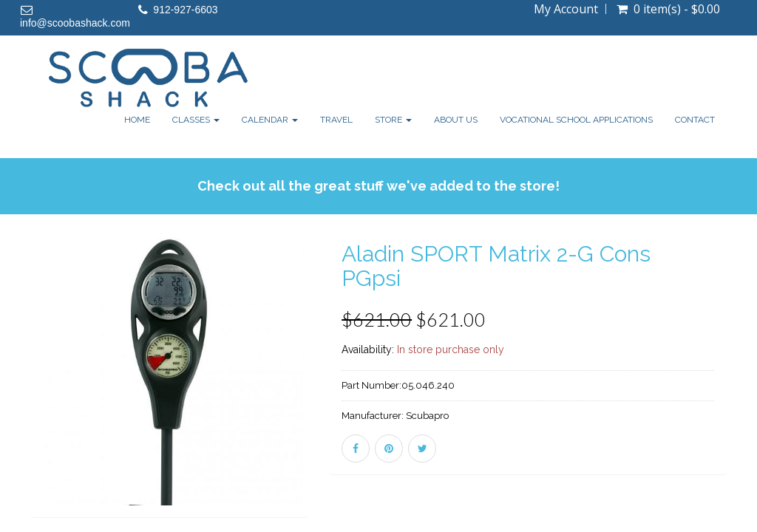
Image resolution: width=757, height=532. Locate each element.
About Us (456, 120)
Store (393, 120)
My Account (566, 9)
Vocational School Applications (576, 120)
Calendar (270, 120)
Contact (695, 120)
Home (137, 120)
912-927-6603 (185, 10)
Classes (196, 120)
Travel (336, 120)
